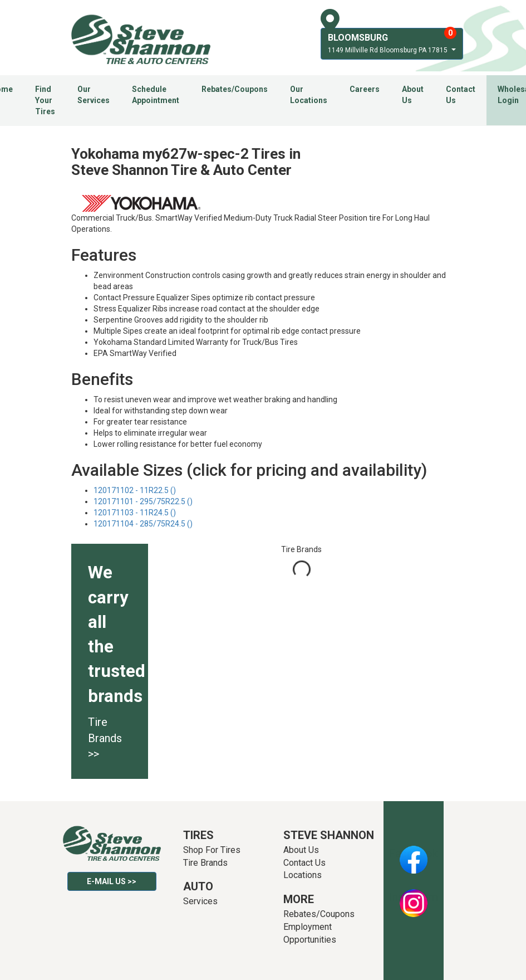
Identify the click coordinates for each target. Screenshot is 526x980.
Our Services (94, 95)
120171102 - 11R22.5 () (135, 490)
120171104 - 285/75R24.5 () (143, 524)
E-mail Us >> (112, 881)
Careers (365, 89)
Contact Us (461, 95)
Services (200, 901)
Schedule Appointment (156, 95)
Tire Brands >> (105, 738)
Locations (303, 875)
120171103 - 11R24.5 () (135, 513)
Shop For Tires (212, 850)
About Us (413, 95)
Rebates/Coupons (235, 89)
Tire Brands (205, 863)
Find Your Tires (45, 100)
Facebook (413, 854)
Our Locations (309, 95)
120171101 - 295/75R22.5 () (143, 501)
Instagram (414, 897)
